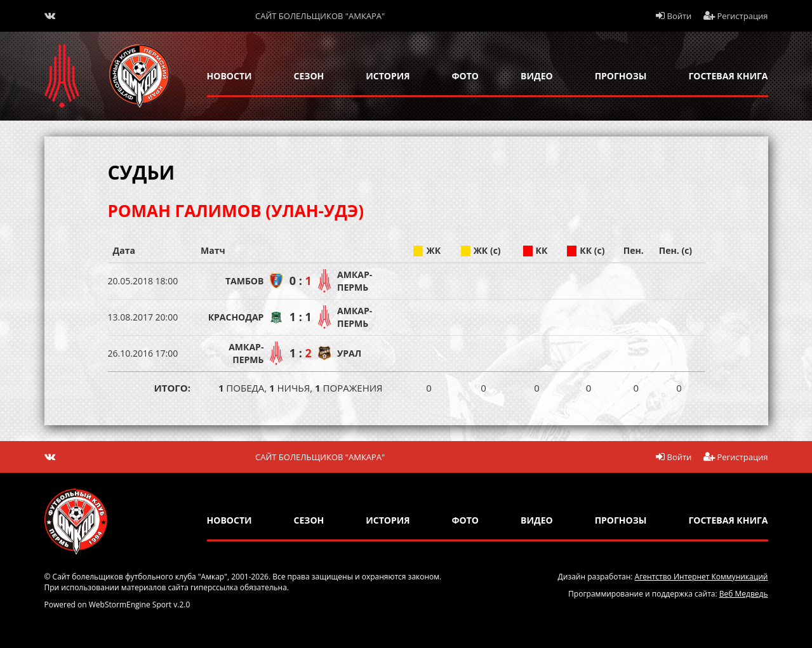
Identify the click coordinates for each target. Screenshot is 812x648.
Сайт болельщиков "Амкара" (320, 16)
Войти (674, 16)
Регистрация (736, 16)
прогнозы (621, 76)
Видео (537, 76)
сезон (309, 76)
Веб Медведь (744, 594)
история (388, 76)
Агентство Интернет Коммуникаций (702, 577)
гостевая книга (728, 76)
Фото (465, 76)
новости (230, 76)
